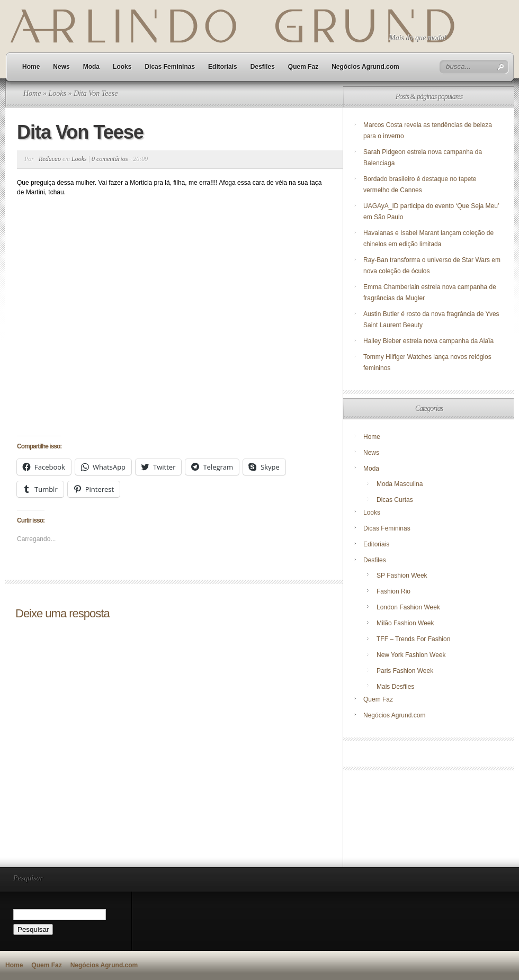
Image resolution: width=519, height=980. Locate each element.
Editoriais (223, 67)
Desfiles (263, 67)
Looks (122, 67)
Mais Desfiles (395, 687)
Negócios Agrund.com (365, 67)
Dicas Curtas (395, 500)
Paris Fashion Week (405, 671)
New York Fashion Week (411, 655)
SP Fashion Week (402, 576)
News (61, 67)
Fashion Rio (393, 591)
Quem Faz (303, 67)
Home (31, 67)
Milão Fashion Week (405, 623)
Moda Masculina (400, 484)
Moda (91, 67)
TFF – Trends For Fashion (413, 639)
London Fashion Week (408, 607)
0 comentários (110, 159)
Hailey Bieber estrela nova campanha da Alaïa (428, 341)
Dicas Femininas (170, 67)
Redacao (50, 159)
